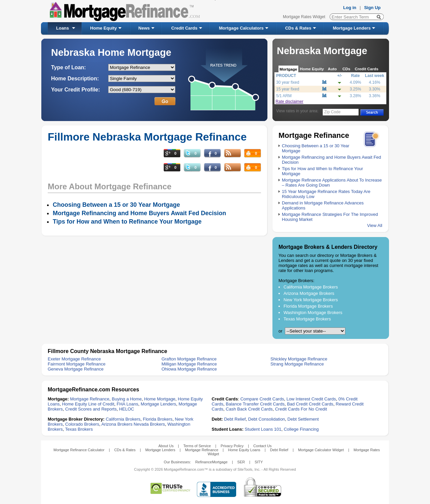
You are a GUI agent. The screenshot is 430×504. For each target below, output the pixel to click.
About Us (166, 446)
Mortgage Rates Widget (304, 17)
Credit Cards (184, 28)
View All (375, 225)
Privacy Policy (232, 446)
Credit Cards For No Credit (301, 409)
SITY (259, 462)
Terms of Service (197, 446)
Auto (332, 69)
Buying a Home (127, 399)
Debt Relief (235, 419)
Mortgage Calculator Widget (321, 450)
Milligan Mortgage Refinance (189, 364)
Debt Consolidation (267, 419)
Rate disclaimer (289, 102)
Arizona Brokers (117, 424)
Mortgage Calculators (241, 28)
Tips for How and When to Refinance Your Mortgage (127, 222)
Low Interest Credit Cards (311, 399)
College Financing (301, 429)
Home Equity (103, 28)
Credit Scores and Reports (91, 409)
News (144, 28)
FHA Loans (127, 404)
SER (241, 462)
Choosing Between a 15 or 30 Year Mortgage (116, 205)
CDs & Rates (298, 28)
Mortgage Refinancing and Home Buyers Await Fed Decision (139, 213)
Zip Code (332, 112)
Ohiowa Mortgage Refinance (189, 369)
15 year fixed (288, 89)
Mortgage (288, 69)
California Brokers (123, 419)
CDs (346, 69)
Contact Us (262, 446)
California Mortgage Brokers (311, 287)
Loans (62, 28)
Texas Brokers (79, 429)
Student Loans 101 (263, 429)
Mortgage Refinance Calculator (79, 450)
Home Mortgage (160, 399)
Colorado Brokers (82, 424)
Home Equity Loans (244, 450)
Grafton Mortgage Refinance (189, 359)
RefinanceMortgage (211, 462)
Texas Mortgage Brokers (307, 319)
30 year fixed (288, 82)
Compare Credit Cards (262, 399)
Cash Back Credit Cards (249, 409)
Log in (350, 8)
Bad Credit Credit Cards (310, 404)
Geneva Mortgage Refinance (76, 369)
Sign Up (372, 8)
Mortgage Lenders (352, 28)
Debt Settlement (303, 419)
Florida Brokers (158, 419)
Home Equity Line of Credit (88, 404)
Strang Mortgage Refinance (297, 364)
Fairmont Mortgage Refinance (77, 364)
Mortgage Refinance (90, 399)
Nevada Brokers (149, 424)
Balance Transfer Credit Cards (255, 404)
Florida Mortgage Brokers (308, 306)
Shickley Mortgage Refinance (299, 359)
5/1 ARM (284, 96)
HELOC (126, 409)
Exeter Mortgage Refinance (74, 359)
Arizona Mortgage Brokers (309, 293)
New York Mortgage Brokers (311, 300)
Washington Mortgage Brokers (313, 313)
